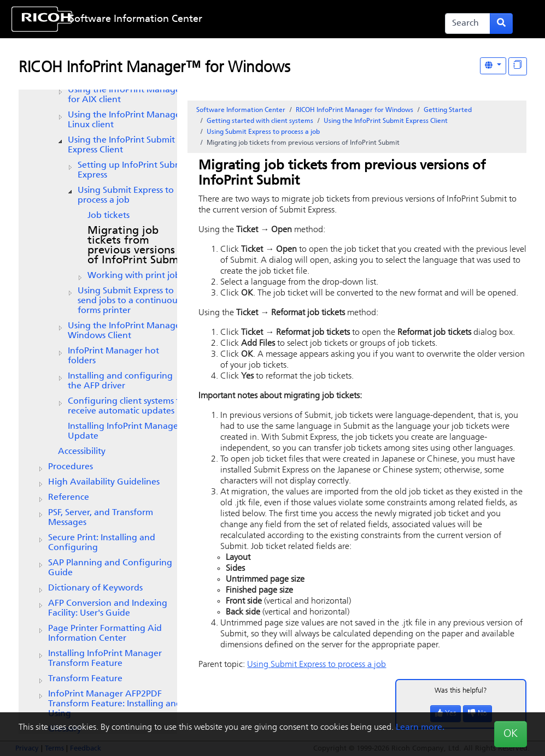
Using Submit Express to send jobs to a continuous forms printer (129, 301)
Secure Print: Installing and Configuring (102, 543)
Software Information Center (136, 19)
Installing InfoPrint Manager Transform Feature (105, 659)
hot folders (113, 356)
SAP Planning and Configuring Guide (110, 568)
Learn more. (420, 728)
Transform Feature (85, 679)
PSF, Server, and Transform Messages (101, 518)
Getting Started (448, 110)
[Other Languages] (493, 66)
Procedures (71, 467)
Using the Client (121, 145)
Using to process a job (126, 196)
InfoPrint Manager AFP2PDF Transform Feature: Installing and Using (115, 704)
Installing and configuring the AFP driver (120, 381)
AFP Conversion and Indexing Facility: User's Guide (108, 609)
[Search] (468, 23)
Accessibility (82, 452)
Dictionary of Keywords (95, 588)
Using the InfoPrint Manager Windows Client (126, 331)
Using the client (126, 95)
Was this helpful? (461, 691)
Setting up (133, 170)
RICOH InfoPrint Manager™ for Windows (154, 68)
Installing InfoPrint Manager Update (125, 432)
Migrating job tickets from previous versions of (137, 246)
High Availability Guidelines (104, 482)
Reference (69, 498)
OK (511, 734)
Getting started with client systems (260, 121)
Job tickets (109, 216)
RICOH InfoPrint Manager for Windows (354, 110)
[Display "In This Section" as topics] (518, 66)
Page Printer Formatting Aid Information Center (105, 634)
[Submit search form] (501, 23)
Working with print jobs (136, 276)
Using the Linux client (126, 120)
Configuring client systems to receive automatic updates (126, 406)
